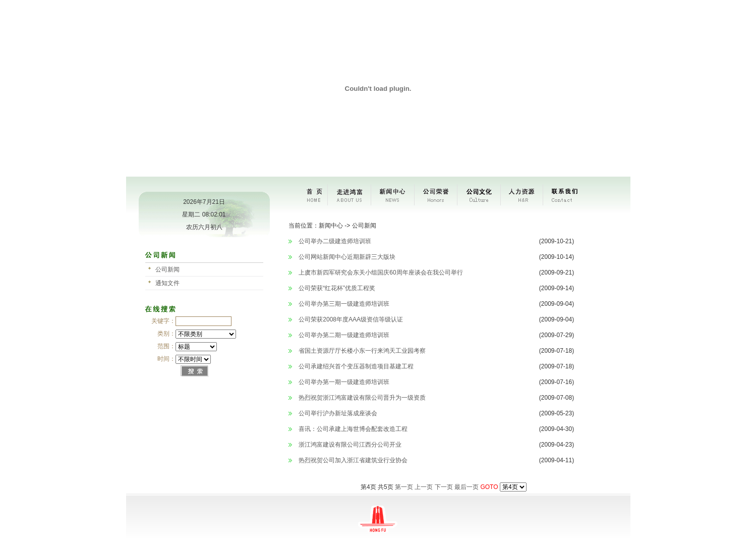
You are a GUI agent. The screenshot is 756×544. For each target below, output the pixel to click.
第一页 (404, 487)
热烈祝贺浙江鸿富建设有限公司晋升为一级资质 (362, 398)
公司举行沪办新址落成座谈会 (338, 413)
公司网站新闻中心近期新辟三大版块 (347, 257)
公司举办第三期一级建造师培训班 (344, 304)
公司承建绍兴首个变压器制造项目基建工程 (356, 366)
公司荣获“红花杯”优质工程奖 (337, 288)
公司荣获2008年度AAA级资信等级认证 (351, 319)
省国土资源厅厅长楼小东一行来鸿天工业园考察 (362, 351)
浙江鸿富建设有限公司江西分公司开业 (350, 445)
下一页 (444, 487)
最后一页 (467, 487)
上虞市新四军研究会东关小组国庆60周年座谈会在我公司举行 (381, 273)
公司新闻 (167, 269)
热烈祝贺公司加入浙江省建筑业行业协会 (353, 460)
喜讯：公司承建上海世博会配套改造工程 (353, 429)
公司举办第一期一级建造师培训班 (344, 382)
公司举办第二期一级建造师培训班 (344, 335)
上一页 (424, 487)
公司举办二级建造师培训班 (335, 241)
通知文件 (167, 283)
